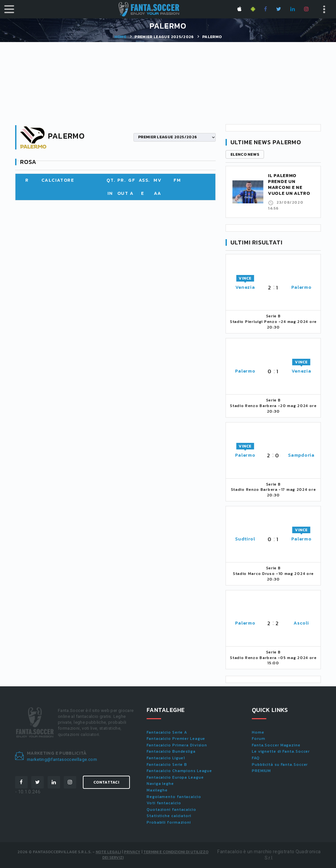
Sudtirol (245, 539)
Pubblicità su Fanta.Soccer (280, 765)
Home (120, 37)
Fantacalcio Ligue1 (166, 758)
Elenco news (245, 154)
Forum (259, 739)
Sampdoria (301, 455)
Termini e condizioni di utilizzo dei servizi (155, 855)
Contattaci (106, 782)
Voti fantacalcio (164, 803)
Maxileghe (157, 790)
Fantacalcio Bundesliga (171, 751)
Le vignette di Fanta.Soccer (281, 751)
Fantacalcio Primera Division (177, 745)
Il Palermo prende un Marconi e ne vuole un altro (289, 184)
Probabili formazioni (169, 822)
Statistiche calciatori (169, 816)
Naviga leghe (160, 784)
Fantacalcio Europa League (175, 777)
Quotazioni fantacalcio (171, 810)
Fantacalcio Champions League (179, 771)
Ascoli (301, 623)
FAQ (256, 758)
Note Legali (108, 852)
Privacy (132, 852)
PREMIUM (261, 771)
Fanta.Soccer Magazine (276, 745)
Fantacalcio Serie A (167, 732)
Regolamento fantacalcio (174, 797)
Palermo (301, 287)
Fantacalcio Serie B (167, 765)
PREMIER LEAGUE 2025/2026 (164, 37)
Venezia (245, 287)
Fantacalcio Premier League (176, 739)
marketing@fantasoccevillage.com (62, 759)
